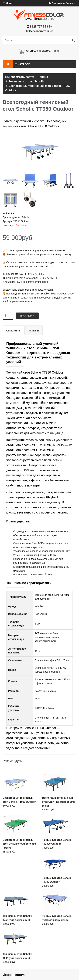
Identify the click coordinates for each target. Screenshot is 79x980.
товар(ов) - (48, 51)
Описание (13, 331)
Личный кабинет (62, 3)
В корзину (27, 316)
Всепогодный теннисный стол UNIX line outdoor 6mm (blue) (59, 802)
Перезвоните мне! (39, 31)
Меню (8, 3)
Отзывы (33, 331)
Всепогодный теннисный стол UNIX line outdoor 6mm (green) (19, 844)
